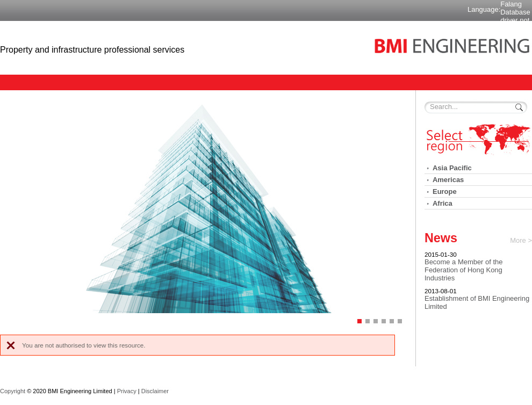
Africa (443, 203)
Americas (448, 180)
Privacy (127, 391)
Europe (445, 191)
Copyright (13, 391)
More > (521, 240)
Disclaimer (155, 391)
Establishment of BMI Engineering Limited (477, 302)
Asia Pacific (452, 168)
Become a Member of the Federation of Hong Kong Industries (463, 270)
